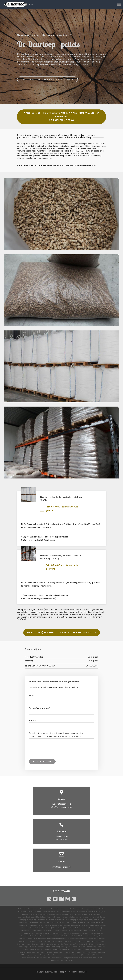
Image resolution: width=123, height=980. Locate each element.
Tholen (33, 958)
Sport (99, 928)
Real (60, 925)
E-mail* (33, 721)
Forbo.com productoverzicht (39, 909)
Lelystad (85, 952)
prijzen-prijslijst (69, 917)
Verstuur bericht (42, 761)
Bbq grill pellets (68, 914)
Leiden (78, 952)
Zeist (99, 958)
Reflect (20, 925)
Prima (63, 933)
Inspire (92, 922)
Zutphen (64, 960)
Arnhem (102, 944)
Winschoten (83, 958)
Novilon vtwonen (35, 933)
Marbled (54, 925)
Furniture (98, 931)
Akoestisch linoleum (29, 931)
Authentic (90, 925)
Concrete (25, 928)
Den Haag (64, 947)
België (26, 947)
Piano (32, 928)
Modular (92, 928)
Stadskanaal (98, 955)
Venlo (53, 958)
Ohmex (90, 931)
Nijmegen (43, 955)
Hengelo (40, 952)
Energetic (97, 936)
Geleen (87, 949)
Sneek (84, 955)
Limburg (75, 941)
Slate (37, 928)
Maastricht (93, 952)
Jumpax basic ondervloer (77, 939)
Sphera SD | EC (32, 939)
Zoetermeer (55, 960)
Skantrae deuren (42, 920)
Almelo (60, 944)
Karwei (62, 952)
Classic (90, 939)
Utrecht (28, 944)
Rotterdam (77, 955)
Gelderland (57, 941)
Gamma (80, 949)
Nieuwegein (34, 955)
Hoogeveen (48, 952)
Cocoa (102, 925)
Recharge (100, 922)
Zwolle (70, 960)
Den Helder (73, 947)
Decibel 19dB (60, 936)
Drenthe (33, 941)
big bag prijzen (55, 914)
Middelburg (24, 955)
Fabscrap (43, 939)
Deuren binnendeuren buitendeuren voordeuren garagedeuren (75, 909)
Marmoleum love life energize (78, 922)
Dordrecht (100, 947)
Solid (97, 925)
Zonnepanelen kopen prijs (36, 922)
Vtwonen (47, 925)
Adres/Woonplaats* (40, 708)
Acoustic (41, 931)
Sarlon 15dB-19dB (73, 936)
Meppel (101, 952)
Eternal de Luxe (87, 933)
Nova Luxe (47, 933)
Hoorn (56, 952)
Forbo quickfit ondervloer (57, 939)
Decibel (48, 931)
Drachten (23, 949)
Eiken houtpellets (42, 914)
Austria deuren (81, 917)
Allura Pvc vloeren (49, 912)
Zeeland (35, 944)
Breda (32, 947)
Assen (20, 947)
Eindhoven (47, 949)
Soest (90, 955)
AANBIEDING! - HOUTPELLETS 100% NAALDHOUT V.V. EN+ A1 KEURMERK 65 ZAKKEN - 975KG (61, 117)
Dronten (31, 949)
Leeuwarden (70, 952)
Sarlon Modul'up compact (45, 936)
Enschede (73, 949)
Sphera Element (87, 936)
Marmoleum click (36, 925)
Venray (59, 958)
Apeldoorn (94, 944)
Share (26, 925)
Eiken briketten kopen (44, 917)
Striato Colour (58, 928)
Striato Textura (82, 928)
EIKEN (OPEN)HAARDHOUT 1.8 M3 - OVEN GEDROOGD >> (62, 633)
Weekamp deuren (93, 920)
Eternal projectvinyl (73, 933)
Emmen (65, 949)
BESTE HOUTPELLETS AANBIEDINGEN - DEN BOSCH (47, 79)
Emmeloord (57, 949)
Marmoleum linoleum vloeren (67, 912)
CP (95, 939)
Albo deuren (58, 917)
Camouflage (24, 933)
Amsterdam (85, 944)
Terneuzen (25, 958)
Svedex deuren (67, 920)
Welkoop (74, 958)
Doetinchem (90, 947)
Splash (78, 925)
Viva (53, 933)
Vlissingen (66, 958)
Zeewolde (93, 958)
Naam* (32, 695)
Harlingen (22, 952)
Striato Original (70, 928)
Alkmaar (53, 944)
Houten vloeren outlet (33, 912)
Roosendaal (67, 955)
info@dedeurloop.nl (62, 867)
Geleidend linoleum (79, 931)
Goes (93, 949)
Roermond (57, 955)
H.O (31, 5)
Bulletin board (66, 931)
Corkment (56, 931)
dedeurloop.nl (60, 972)
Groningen (67, 941)
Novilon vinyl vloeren (87, 912)
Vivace (72, 925)
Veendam (46, 958)
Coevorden (40, 947)
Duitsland (39, 949)
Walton (43, 928)
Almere (67, 944)
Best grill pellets (81, 914)
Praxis (50, 955)
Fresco (65, 925)
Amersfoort (75, 944)
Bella (58, 933)
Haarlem (99, 949)
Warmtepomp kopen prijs (56, 922)
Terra (83, 925)
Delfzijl (47, 947)
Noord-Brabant (85, 941)
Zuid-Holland (44, 944)
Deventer (81, 947)
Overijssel (21, 944)
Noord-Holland (98, 941)
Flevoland (40, 941)
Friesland (49, 941)
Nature (26, 941)
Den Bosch (55, 947)
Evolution (22, 939)
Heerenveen (31, 952)
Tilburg (39, 958)
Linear (49, 928)
